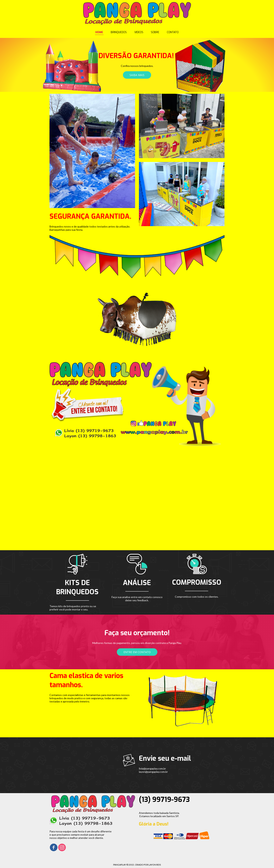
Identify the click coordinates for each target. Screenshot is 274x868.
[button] (137, 75)
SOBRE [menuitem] (155, 32)
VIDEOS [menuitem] (139, 32)
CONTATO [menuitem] (173, 32)
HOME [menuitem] (99, 32)
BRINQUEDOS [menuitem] (119, 32)
